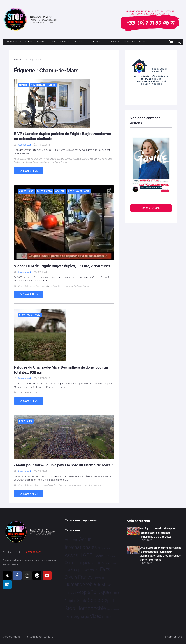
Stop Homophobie (79, 191)
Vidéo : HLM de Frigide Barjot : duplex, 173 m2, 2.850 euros (62, 266)
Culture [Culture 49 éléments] (96, 563)
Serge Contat (61, 162)
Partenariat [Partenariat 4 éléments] (70, 593)
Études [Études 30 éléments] (107, 617)
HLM (55, 286)
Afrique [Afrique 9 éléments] (102, 548)
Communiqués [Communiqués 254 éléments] (77, 563)
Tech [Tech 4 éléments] (109, 609)
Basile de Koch (29, 159)
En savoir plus (29, 171)
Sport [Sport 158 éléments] (110, 601)
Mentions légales (11, 637)
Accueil (18, 60)
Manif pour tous (47, 162)
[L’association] (13, 42)
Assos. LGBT (26, 191)
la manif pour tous (67, 485)
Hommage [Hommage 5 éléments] (98, 578)
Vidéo (52, 85)
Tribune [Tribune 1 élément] (116, 609)
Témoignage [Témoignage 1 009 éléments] (77, 616)
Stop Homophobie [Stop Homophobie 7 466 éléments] (85, 608)
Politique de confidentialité (39, 637)
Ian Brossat (19, 162)
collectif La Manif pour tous (46, 485)
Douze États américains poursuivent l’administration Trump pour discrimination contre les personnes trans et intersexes (160, 554)
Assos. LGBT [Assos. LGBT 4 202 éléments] (79, 555)
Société (60, 191)
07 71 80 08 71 (34, 552)
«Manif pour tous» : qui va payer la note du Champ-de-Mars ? (63, 465)
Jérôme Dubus (32, 162)
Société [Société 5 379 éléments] (96, 600)
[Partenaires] (99, 42)
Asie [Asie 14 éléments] (109, 548)
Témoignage (38, 85)
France (23, 85)
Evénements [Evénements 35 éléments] (91, 570)
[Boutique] (81, 42)
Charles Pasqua (72, 159)
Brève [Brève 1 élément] (112, 556)
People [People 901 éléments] (83, 592)
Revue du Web (25, 145)
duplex (83, 159)
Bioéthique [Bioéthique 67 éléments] (101, 556)
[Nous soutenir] (61, 42)
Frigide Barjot (93, 159)
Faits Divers (44, 191)
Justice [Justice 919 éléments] (104, 584)
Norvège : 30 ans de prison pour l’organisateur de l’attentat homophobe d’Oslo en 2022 (158, 533)
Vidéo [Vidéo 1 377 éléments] (96, 616)
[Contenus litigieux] (37, 42)
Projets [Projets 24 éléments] (117, 593)
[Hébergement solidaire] (134, 42)
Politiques (26, 421)
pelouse (36, 393)
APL (19, 159)
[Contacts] (114, 42)
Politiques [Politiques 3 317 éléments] (101, 592)
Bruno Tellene (43, 159)
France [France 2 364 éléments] (85, 577)
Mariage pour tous (85, 485)
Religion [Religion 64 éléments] (71, 601)
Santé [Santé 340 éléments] (82, 600)
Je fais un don (151, 208)
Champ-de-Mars (57, 159)
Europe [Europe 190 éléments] (76, 570)
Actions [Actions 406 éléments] (71, 540)
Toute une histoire (82, 286)
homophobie (106, 159)
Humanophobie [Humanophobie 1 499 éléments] (80, 584)
